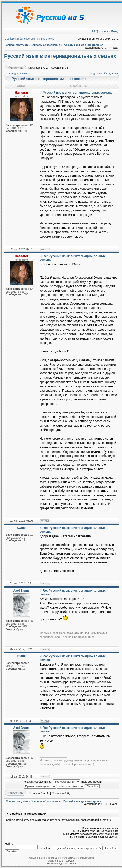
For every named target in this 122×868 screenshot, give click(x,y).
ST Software (68, 861)
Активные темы (45, 39)
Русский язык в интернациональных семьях (60, 56)
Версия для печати (16, 73)
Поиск (104, 31)
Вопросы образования (45, 45)
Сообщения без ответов (19, 39)
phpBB (54, 858)
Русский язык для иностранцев (83, 45)
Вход (114, 31)
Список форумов (17, 45)
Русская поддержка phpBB (62, 864)
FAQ (95, 31)
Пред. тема (95, 73)
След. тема (111, 73)
